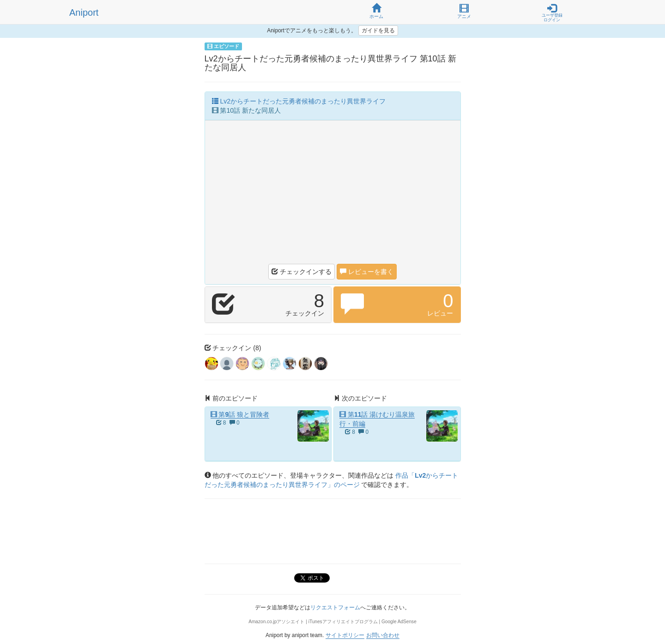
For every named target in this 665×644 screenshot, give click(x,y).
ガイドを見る (378, 30)
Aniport (84, 12)
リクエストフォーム (335, 608)
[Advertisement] (333, 194)
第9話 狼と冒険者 (240, 414)
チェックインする (302, 272)
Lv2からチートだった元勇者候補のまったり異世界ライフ (299, 101)
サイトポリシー (345, 635)
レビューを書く (367, 272)
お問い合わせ (383, 635)
